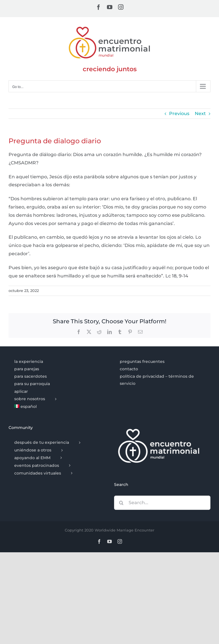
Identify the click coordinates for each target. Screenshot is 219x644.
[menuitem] (57, 407)
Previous (179, 114)
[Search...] (162, 503)
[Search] (121, 503)
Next (200, 114)
